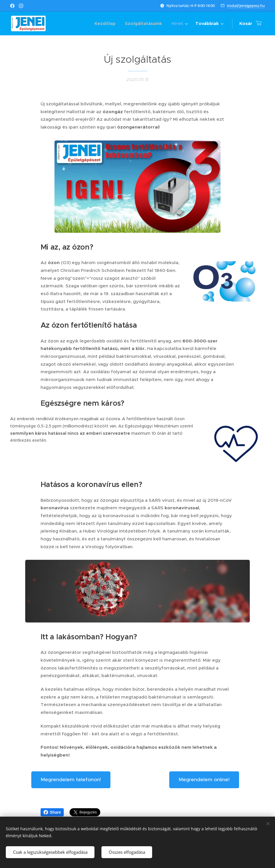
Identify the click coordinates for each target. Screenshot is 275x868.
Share (52, 812)
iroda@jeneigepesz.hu (246, 6)
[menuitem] (107, 24)
